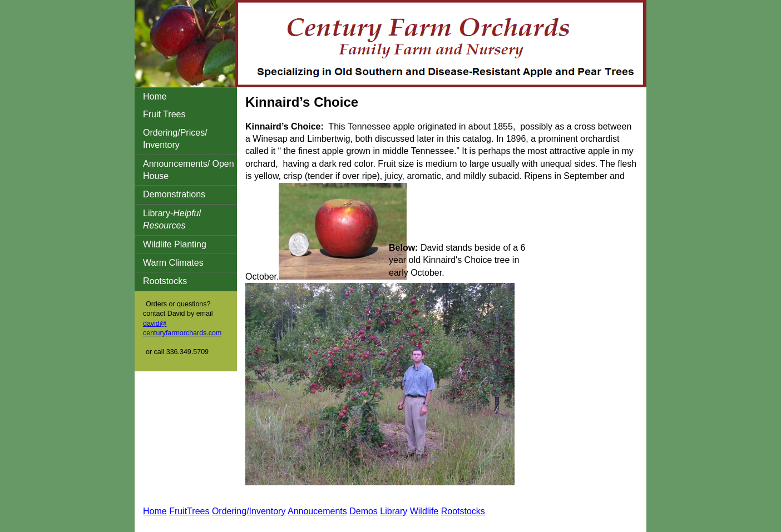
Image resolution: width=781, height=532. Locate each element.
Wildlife (424, 511)
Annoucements (317, 511)
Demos (364, 511)
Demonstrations (174, 194)
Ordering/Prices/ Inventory (175, 139)
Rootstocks (165, 281)
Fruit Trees (164, 114)
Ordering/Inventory (249, 511)
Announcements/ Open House (189, 170)
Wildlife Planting (175, 244)
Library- (172, 219)
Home (155, 96)
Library (394, 511)
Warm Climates (173, 263)
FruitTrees (189, 511)
